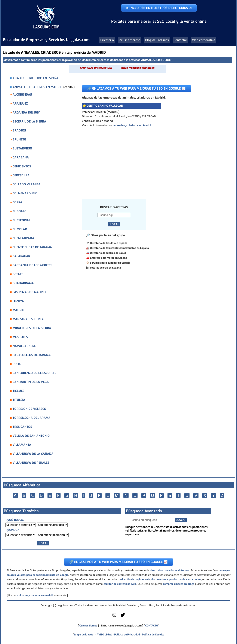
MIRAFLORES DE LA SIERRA (32, 328)
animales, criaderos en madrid (35, 595)
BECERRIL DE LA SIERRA (29, 122)
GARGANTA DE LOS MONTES (32, 265)
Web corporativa (204, 40)
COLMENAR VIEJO (25, 193)
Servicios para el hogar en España (110, 263)
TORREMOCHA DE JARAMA (32, 418)
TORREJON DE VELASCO (29, 409)
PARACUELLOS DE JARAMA (32, 355)
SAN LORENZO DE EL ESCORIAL (34, 373)
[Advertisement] (154, 160)
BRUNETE (19, 140)
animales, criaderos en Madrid (133, 125)
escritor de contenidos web (120, 584)
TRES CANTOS (22, 427)
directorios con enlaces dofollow (170, 570)
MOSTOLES (20, 337)
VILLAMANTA (22, 445)
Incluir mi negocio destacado (138, 68)
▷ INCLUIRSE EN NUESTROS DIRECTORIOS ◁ (159, 8)
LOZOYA (18, 301)
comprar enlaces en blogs (179, 584)
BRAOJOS (19, 131)
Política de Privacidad (127, 635)
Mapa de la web (83, 635)
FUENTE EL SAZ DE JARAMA (32, 247)
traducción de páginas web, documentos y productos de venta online (159, 579)
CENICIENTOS (22, 166)
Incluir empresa (130, 40)
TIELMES (19, 391)
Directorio (107, 40)
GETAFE (18, 274)
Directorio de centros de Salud (108, 253)
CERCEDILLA (21, 175)
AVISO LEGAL (104, 635)
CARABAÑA (21, 157)
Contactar (180, 40)
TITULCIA (19, 400)
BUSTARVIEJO (22, 148)
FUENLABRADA (23, 238)
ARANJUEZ (20, 104)
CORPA (17, 202)
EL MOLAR (20, 229)
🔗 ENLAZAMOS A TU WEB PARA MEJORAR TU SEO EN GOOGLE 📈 (136, 89)
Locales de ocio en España (105, 268)
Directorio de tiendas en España (109, 243)
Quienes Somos (88, 626)
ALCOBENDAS (22, 95)
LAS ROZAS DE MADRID (29, 292)
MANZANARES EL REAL (29, 319)
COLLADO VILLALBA (27, 184)
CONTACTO (152, 626)
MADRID (19, 310)
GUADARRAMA (23, 283)
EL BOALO (20, 211)
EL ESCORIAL (21, 220)
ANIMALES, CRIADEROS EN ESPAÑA (35, 78)
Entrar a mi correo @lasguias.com (121, 626)
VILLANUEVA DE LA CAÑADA (33, 454)
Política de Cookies (153, 635)
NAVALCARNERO (24, 346)
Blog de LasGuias (157, 40)
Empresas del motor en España (109, 258)
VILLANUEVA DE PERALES (31, 463)
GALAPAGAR (21, 256)
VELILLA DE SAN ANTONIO (31, 436)
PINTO (17, 364)
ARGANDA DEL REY (26, 113)
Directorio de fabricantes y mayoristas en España (119, 248)
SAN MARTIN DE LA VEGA (31, 382)
